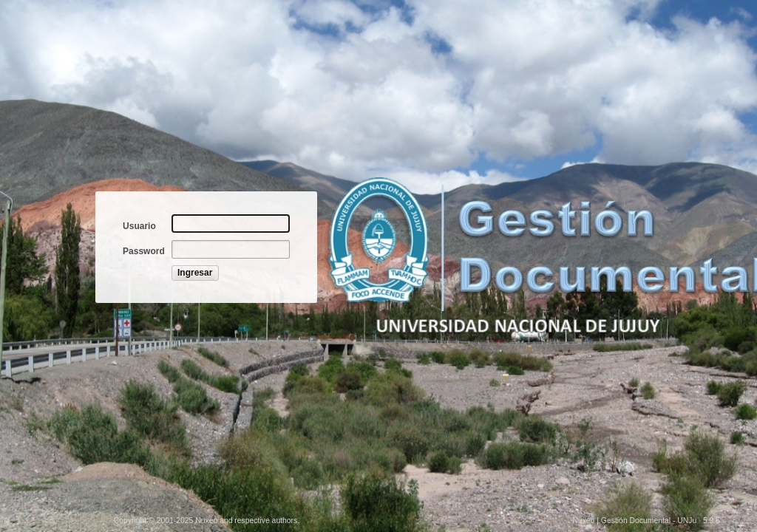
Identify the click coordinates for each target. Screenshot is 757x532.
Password (144, 251)
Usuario (139, 226)
